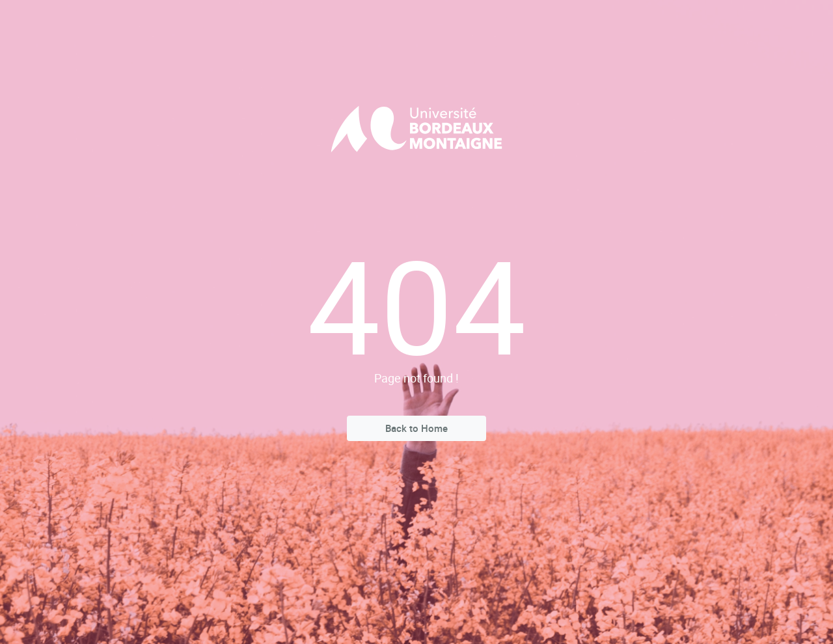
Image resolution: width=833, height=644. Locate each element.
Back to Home (416, 428)
